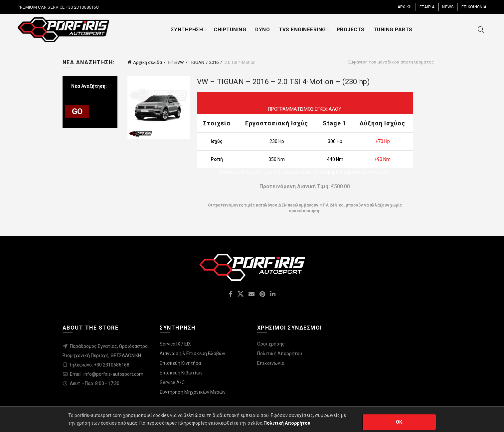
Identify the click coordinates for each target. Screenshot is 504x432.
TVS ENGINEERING (302, 30)
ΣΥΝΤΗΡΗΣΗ (187, 30)
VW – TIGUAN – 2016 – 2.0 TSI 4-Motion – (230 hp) (283, 82)
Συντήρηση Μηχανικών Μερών (193, 392)
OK (399, 422)
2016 (214, 62)
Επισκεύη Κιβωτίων (181, 373)
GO (77, 111)
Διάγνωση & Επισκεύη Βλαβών (192, 354)
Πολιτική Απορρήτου (280, 354)
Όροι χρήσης (271, 344)
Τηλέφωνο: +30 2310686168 (99, 365)
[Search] (481, 30)
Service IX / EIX (175, 344)
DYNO (262, 30)
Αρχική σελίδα (148, 62)
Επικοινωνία (271, 363)
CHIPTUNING (230, 30)
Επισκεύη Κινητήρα (180, 363)
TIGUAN (197, 62)
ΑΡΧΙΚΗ (405, 7)
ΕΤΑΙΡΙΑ (427, 7)
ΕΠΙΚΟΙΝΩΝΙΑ (474, 7)
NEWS (448, 7)
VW (181, 62)
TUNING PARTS (393, 30)
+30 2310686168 (82, 7)
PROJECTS (351, 30)
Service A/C (172, 382)
